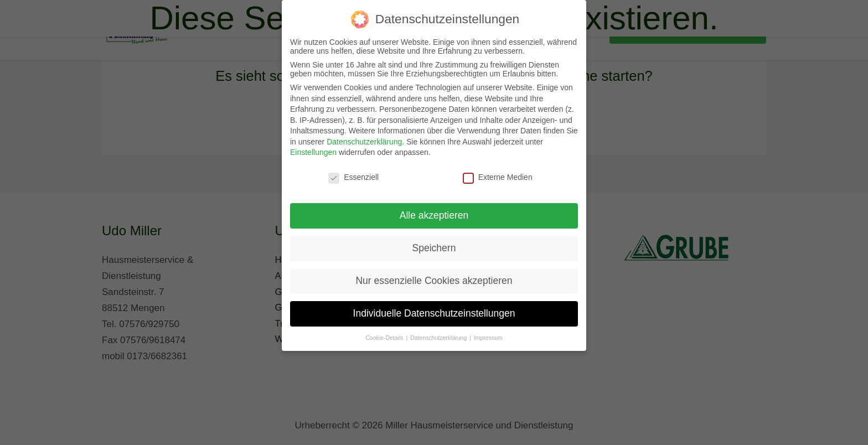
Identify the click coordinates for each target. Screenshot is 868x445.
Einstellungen (313, 152)
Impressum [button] (488, 338)
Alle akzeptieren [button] (434, 215)
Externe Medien (498, 177)
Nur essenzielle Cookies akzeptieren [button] (434, 281)
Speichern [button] (434, 248)
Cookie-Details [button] (385, 338)
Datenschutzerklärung (364, 142)
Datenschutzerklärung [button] (439, 338)
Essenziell (353, 177)
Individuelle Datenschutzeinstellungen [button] (434, 313)
